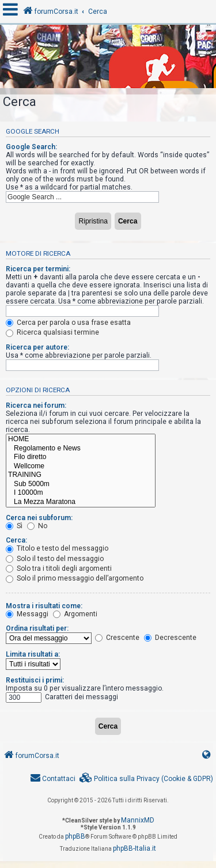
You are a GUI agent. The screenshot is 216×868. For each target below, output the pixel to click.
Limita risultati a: (33, 654)
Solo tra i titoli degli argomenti (59, 568)
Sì (14, 526)
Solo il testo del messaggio (55, 559)
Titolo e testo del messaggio (57, 548)
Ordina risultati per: (37, 628)
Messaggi (27, 614)
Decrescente (170, 638)
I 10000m (81, 493)
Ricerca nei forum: (36, 405)
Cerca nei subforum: (39, 518)
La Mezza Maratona (81, 502)
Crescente (117, 638)
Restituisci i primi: (35, 680)
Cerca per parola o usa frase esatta (68, 323)
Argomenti (75, 614)
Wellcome (81, 467)
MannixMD (138, 820)
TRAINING (81, 475)
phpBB (75, 836)
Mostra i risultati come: (44, 606)
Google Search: (31, 147)
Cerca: (16, 540)
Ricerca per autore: (37, 347)
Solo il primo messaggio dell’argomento (75, 578)
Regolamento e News (81, 449)
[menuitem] (146, 779)
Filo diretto (81, 457)
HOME (81, 439)
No (37, 526)
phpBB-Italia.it (134, 848)
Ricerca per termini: (38, 269)
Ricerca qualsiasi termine (52, 332)
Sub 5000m (81, 484)
